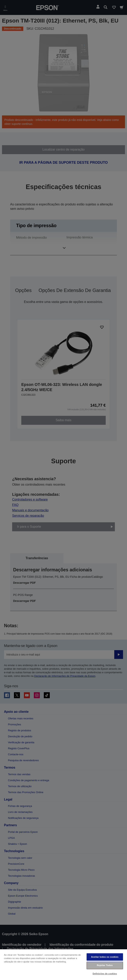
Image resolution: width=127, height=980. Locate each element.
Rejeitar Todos (105, 965)
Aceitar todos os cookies (105, 957)
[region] (64, 964)
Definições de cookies (105, 974)
